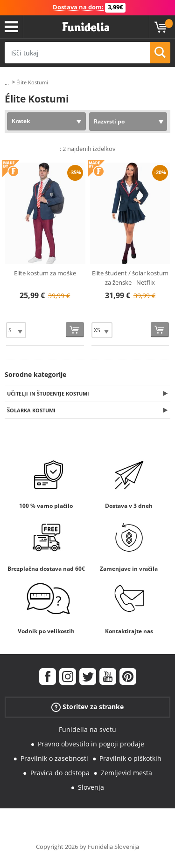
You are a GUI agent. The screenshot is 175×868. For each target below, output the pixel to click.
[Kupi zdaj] (75, 330)
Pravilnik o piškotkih (130, 758)
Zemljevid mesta (126, 773)
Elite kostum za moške (45, 273)
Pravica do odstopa (60, 773)
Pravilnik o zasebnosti (54, 758)
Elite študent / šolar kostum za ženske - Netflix (130, 278)
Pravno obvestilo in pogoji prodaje (91, 744)
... (7, 83)
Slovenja (91, 787)
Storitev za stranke (87, 707)
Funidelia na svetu (87, 729)
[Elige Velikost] (16, 330)
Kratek (21, 121)
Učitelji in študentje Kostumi (48, 393)
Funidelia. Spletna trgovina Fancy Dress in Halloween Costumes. (86, 27)
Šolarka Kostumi (31, 410)
